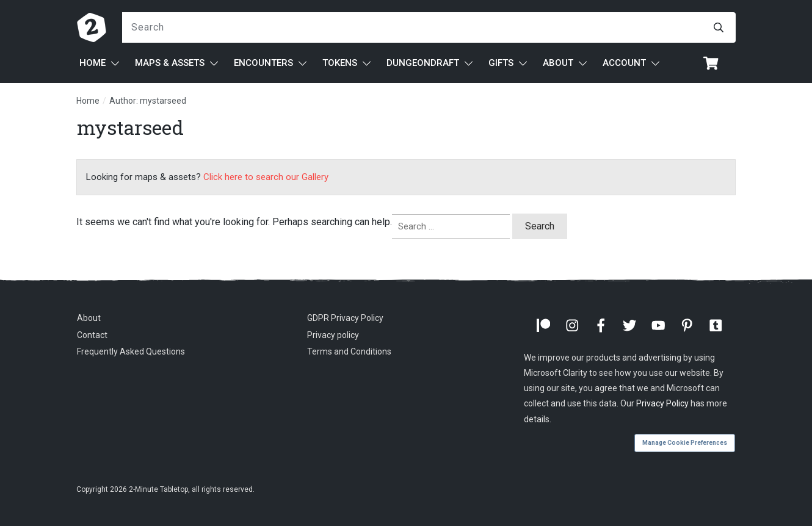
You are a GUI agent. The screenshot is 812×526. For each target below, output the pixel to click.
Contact (92, 335)
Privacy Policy (662, 403)
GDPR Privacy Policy (345, 318)
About (89, 318)
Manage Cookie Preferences (685, 443)
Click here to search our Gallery (266, 177)
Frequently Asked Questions (131, 351)
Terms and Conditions (349, 351)
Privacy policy (333, 335)
